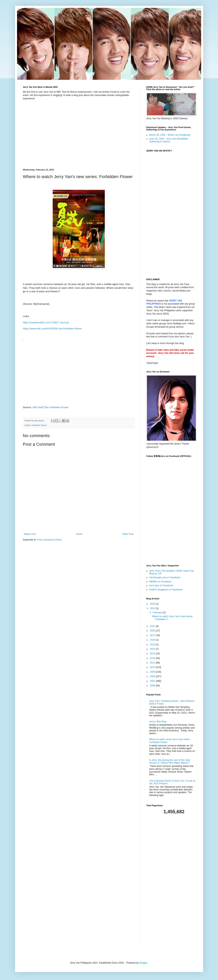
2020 (153, 631)
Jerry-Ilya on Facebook (161, 585)
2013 (153, 654)
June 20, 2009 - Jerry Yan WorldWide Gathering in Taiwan (169, 140)
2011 (153, 663)
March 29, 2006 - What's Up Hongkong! (170, 135)
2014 (153, 649)
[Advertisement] (171, 879)
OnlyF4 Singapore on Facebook (166, 590)
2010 (153, 667)
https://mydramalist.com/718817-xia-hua (46, 322)
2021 (153, 626)
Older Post (128, 534)
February (158, 612)
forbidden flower (39, 425)
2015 (153, 645)
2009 (153, 672)
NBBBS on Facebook (160, 582)
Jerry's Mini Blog (158, 722)
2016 (153, 640)
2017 (153, 635)
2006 (153, 686)
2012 (153, 658)
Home (79, 534)
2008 (153, 676)
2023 (153, 608)
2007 (153, 681)
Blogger (143, 963)
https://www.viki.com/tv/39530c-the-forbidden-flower (52, 329)
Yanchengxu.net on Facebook (165, 577)
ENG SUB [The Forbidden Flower (51, 407)
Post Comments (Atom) (49, 540)
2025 (153, 604)
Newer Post (30, 534)
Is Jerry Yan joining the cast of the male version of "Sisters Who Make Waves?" (170, 761)
